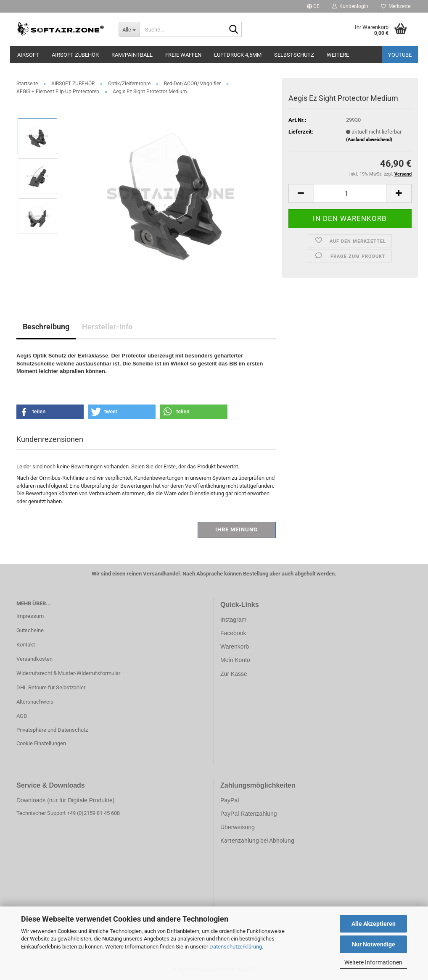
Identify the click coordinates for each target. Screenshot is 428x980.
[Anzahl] (350, 193)
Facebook (233, 633)
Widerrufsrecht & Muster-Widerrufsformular (68, 673)
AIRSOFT (28, 55)
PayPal (230, 800)
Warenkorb (235, 646)
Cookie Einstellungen (41, 743)
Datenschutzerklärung (236, 947)
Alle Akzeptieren (374, 924)
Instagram (233, 620)
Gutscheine (30, 630)
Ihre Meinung (236, 529)
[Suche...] (129, 29)
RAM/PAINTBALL (132, 55)
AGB (22, 716)
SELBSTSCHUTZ (294, 55)
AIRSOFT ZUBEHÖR (75, 55)
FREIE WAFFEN (183, 55)
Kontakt (26, 645)
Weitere (338, 55)
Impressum (30, 616)
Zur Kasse (234, 674)
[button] (313, 6)
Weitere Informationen (373, 962)
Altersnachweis (35, 702)
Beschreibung (46, 327)
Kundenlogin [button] (350, 6)
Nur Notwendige (374, 944)
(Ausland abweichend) (369, 140)
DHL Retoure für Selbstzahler (51, 687)
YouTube (400, 55)
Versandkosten (34, 659)
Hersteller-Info (107, 327)
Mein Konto (235, 660)
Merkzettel (396, 6)
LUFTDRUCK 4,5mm (238, 55)
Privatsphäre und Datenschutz (52, 730)
